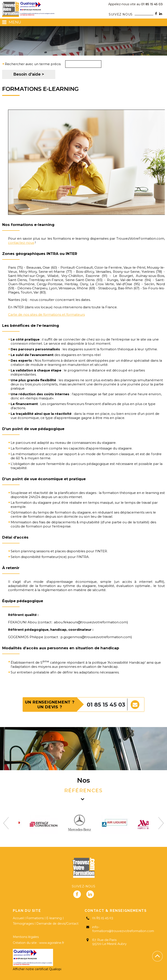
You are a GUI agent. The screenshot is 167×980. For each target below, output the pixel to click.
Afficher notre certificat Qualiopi (37, 969)
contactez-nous (21, 243)
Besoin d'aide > (29, 74)
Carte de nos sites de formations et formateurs (46, 315)
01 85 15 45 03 (135, 4)
